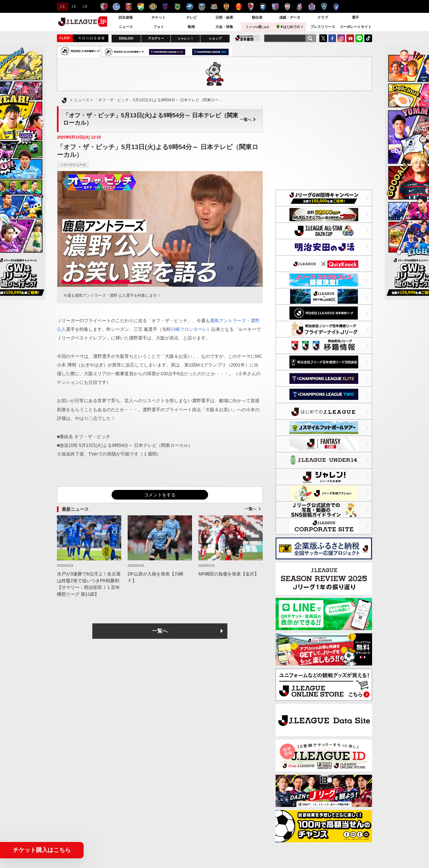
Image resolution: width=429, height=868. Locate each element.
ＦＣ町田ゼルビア (190, 7)
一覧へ (248, 120)
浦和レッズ (128, 7)
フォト (159, 27)
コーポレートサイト (356, 27)
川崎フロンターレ (202, 7)
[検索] (310, 38)
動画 (191, 27)
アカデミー (156, 38)
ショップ (215, 38)
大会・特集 (224, 27)
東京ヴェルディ (177, 7)
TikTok (368, 38)
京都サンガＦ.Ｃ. (251, 7)
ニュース (126, 27)
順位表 (257, 17)
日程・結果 (224, 17)
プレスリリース (323, 27)
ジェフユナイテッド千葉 (141, 7)
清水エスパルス (226, 7)
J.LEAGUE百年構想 (247, 38)
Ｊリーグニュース (73, 165)
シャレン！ (186, 38)
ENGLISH (126, 38)
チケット (159, 17)
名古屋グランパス (238, 7)
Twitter (323, 38)
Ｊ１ (62, 6)
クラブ (323, 17)
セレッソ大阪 (275, 7)
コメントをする (160, 495)
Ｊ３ (84, 6)
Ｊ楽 (257, 27)
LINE (359, 38)
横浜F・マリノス (214, 7)
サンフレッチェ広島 (312, 7)
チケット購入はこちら (42, 850)
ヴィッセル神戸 (287, 7)
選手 (355, 17)
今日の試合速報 (92, 38)
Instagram (341, 38)
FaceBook (332, 38)
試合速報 (126, 17)
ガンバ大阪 (263, 7)
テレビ (192, 17)
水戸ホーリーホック (116, 7)
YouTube (350, 38)
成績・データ (290, 17)
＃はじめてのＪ (290, 27)
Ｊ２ (73, 6)
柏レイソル (153, 7)
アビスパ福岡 (324, 7)
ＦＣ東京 (165, 7)
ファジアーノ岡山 (300, 7)
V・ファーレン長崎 (336, 7)
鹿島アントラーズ (104, 7)
